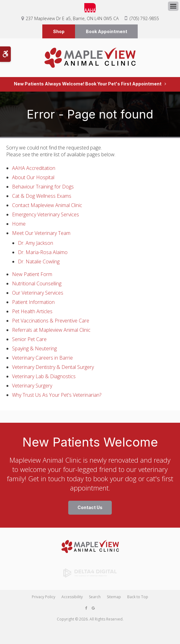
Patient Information (33, 302)
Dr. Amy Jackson (36, 243)
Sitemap (114, 597)
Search (95, 597)
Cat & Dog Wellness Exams (42, 196)
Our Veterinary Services (38, 293)
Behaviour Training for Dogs (43, 187)
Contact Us (90, 508)
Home (19, 224)
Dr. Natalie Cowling (39, 262)
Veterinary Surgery (32, 386)
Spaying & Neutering (34, 349)
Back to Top (138, 597)
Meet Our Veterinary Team (41, 233)
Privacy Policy (44, 597)
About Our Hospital (33, 178)
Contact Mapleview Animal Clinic (47, 205)
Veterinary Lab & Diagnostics (44, 377)
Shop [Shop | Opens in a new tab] (59, 31)
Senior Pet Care (29, 339)
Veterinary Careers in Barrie (42, 358)
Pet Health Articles (32, 312)
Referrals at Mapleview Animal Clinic (51, 330)
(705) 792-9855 (144, 18)
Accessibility (72, 597)
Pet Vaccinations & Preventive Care (51, 321)
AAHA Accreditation (34, 168)
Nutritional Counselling (37, 284)
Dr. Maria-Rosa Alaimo (43, 253)
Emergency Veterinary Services (46, 215)
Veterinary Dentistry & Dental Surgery (53, 367)
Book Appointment (107, 31)
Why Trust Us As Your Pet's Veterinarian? (57, 395)
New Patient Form (32, 274)
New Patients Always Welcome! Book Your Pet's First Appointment (88, 84)
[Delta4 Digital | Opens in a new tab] (90, 573)
